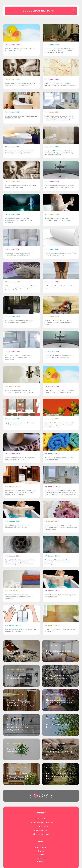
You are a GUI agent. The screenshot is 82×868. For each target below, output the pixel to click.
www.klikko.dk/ (43, 834)
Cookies (41, 855)
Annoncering (41, 847)
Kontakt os (41, 858)
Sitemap (41, 862)
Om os (41, 851)
